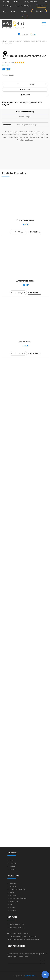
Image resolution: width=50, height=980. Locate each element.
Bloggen (14, 11)
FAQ (5, 11)
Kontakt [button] (39, 11)
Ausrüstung (42, 6)
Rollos (11, 860)
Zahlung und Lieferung (31, 2)
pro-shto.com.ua (31, 976)
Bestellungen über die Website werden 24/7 (24, 939)
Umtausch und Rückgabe (23, 6)
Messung (6, 2)
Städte (45, 2)
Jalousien (12, 863)
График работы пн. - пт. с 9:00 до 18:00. (22, 936)
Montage (16, 2)
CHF (27, 34)
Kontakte (24, 11)
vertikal (11, 866)
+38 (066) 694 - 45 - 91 (16, 924)
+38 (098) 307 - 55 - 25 (16, 927)
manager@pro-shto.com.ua (18, 933)
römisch (11, 869)
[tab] (25, 112)
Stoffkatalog (7, 6)
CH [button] (25, 16)
